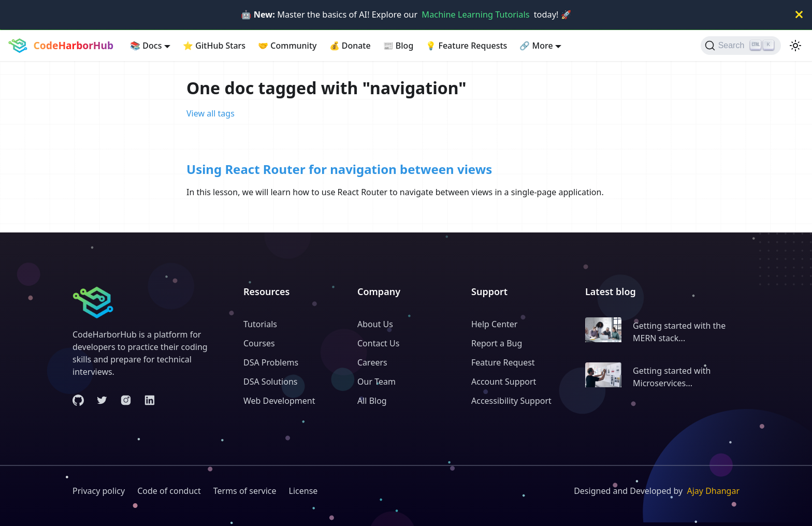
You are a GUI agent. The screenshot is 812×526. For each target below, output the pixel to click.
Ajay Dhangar (713, 491)
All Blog (372, 401)
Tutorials (260, 324)
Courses (259, 343)
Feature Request (503, 362)
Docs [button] (146, 46)
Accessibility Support (511, 401)
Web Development (279, 401)
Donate (350, 46)
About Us (375, 324)
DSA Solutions (270, 382)
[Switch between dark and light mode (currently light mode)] (795, 46)
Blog (398, 46)
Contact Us (378, 343)
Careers (372, 362)
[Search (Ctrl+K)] (741, 46)
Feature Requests (466, 46)
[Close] (799, 15)
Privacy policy (99, 491)
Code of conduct (169, 491)
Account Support (504, 382)
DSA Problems (271, 362)
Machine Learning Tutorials (475, 14)
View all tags (211, 113)
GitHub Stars (214, 46)
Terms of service (245, 491)
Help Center (494, 324)
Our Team (376, 382)
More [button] (536, 46)
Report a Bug (497, 343)
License (303, 491)
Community (287, 46)
